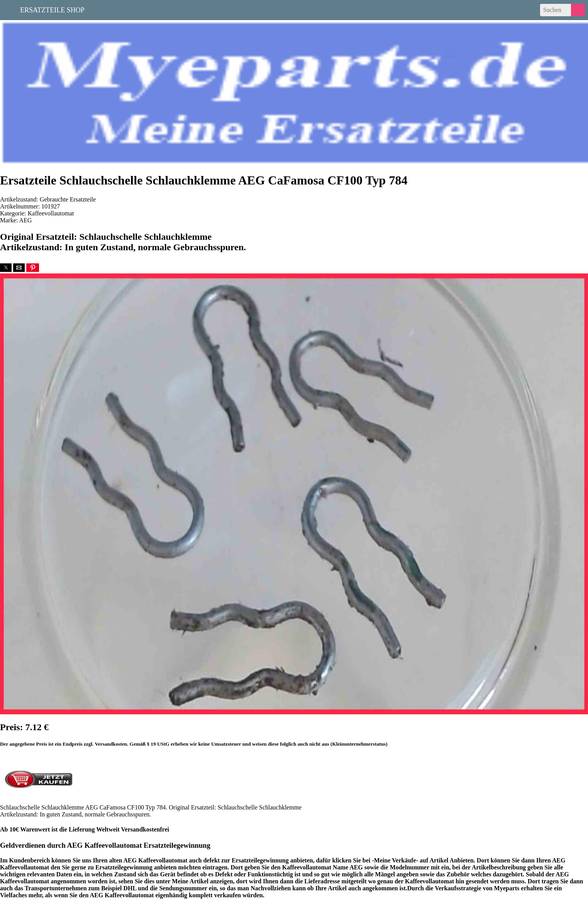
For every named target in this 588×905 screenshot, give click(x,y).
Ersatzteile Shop (52, 9)
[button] (6, 268)
